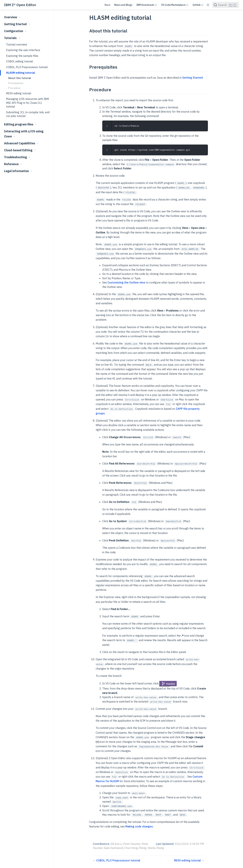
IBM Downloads (147, 5)
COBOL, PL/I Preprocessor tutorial (27, 67)
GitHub (198, 5)
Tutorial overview (17, 44)
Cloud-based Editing (20, 150)
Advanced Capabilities (21, 143)
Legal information (18, 171)
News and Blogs (123, 5)
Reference (13, 164)
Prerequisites (16, 83)
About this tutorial (19, 78)
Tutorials (12, 38)
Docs (107, 5)
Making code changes (139, 826)
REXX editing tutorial (19, 93)
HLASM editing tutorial (21, 73)
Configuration (15, 31)
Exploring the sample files (22, 56)
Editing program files (20, 124)
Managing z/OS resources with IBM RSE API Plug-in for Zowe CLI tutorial (28, 103)
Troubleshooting (17, 157)
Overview (12, 17)
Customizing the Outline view (126, 282)
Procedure (14, 88)
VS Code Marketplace (175, 5)
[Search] (226, 5)
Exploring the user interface (23, 50)
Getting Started (17, 24)
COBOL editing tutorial (20, 61)
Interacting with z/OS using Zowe (24, 134)
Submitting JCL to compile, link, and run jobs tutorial (28, 114)
